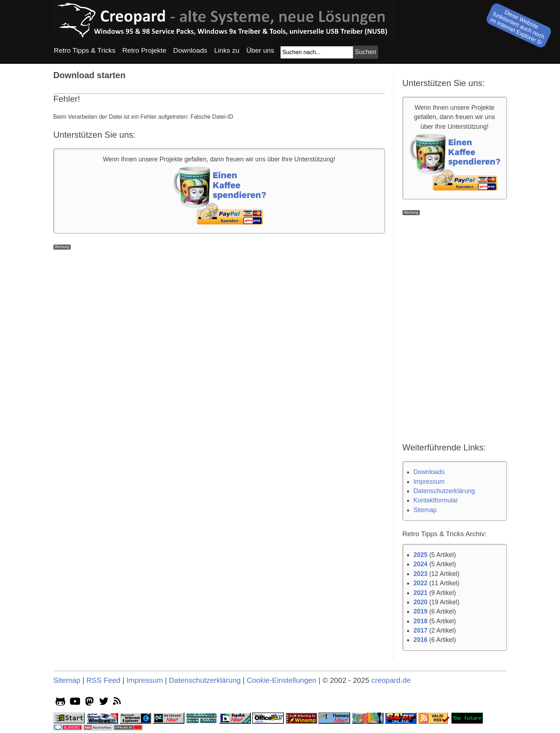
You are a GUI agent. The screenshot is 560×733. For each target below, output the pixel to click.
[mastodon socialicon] (90, 703)
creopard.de (391, 680)
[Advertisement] (219, 300)
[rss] (118, 703)
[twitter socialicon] (104, 703)
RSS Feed (103, 680)
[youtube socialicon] (75, 703)
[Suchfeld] (317, 52)
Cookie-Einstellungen (282, 680)
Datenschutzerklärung (444, 491)
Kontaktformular (436, 500)
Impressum (429, 482)
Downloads (429, 472)
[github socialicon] (60, 703)
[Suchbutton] (366, 52)
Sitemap (425, 510)
